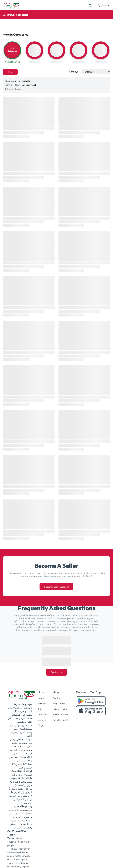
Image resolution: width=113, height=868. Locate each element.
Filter (10, 72)
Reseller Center (61, 720)
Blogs (40, 725)
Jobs (40, 709)
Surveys (42, 720)
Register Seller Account (56, 587)
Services (42, 704)
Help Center (59, 704)
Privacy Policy (60, 709)
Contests (42, 714)
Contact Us (56, 672)
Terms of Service (61, 714)
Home (41, 698)
